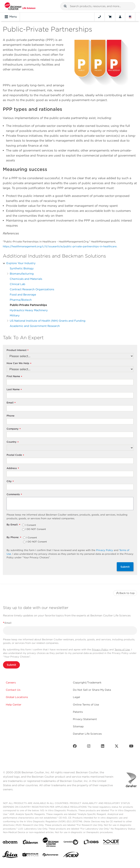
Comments (14, 495)
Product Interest (18, 350)
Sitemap (78, 726)
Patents (78, 712)
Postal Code (15, 455)
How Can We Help (19, 363)
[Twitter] (117, 747)
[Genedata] (71, 843)
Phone (10, 416)
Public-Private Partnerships (28, 305)
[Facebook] (75, 747)
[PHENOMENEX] (51, 855)
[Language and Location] (130, 17)
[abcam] (10, 843)
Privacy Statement (85, 719)
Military (15, 315)
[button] (65, 6)
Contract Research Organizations (32, 289)
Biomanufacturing (22, 274)
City (10, 481)
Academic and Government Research (35, 326)
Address (13, 468)
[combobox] (98, 6)
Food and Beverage (23, 294)
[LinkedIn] (103, 747)
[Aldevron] (30, 843)
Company (14, 429)
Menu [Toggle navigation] (11, 17)
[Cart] (110, 17)
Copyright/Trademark (87, 683)
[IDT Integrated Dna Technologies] (111, 843)
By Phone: (14, 537)
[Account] (120, 17)
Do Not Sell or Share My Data (92, 690)
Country (13, 442)
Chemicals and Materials (26, 279)
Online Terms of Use (86, 705)
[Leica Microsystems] (10, 855)
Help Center (14, 705)
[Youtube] (131, 747)
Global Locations (17, 697)
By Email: (13, 525)
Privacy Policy (105, 550)
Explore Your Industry (21, 263)
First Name (14, 376)
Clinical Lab (18, 284)
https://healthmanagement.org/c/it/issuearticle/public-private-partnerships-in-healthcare (60, 246)
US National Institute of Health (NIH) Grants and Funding (48, 321)
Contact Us (13, 690)
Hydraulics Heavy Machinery (29, 310)
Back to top (125, 593)
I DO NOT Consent (36, 529)
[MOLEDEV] (30, 855)
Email (11, 403)
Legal (76, 697)
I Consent (31, 525)
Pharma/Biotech (21, 300)
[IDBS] (91, 843)
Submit (125, 567)
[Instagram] (89, 747)
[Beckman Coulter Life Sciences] (51, 843)
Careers (11, 683)
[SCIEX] (71, 855)
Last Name (14, 390)
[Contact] (100, 17)
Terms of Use (122, 650)
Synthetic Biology (22, 268)
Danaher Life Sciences (87, 734)
